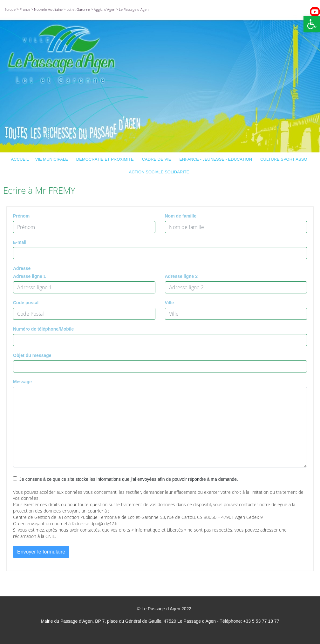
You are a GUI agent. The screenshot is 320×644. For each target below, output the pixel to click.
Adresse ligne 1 (30, 276)
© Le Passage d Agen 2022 (164, 609)
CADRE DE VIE (158, 159)
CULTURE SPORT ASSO (285, 159)
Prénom (21, 216)
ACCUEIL (20, 159)
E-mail (20, 242)
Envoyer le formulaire (41, 552)
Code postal (26, 303)
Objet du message (32, 355)
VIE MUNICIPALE (53, 159)
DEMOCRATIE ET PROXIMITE (106, 159)
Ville (170, 303)
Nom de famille (181, 216)
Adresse (22, 268)
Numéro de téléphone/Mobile (43, 329)
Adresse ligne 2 (181, 276)
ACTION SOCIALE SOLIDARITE (160, 172)
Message (22, 382)
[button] (312, 24)
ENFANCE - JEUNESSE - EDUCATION (217, 159)
